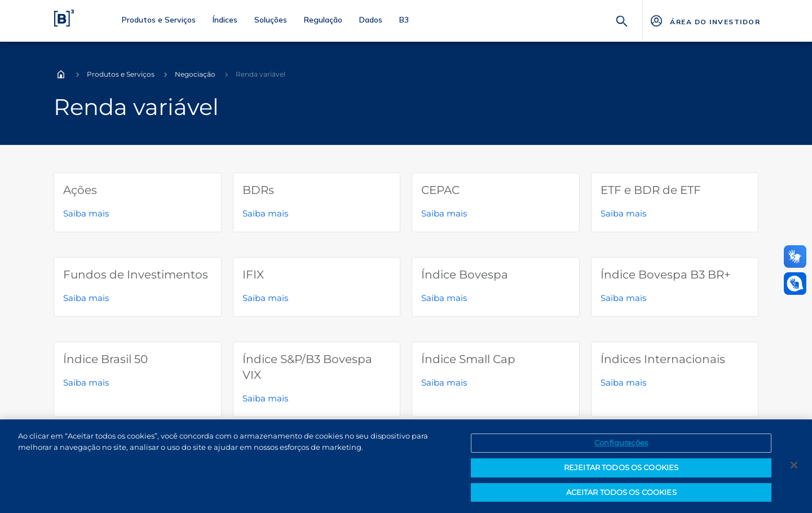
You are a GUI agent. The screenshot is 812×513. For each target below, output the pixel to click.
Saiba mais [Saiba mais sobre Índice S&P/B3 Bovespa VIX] (265, 398)
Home (61, 74)
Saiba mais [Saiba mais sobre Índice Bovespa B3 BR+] (623, 298)
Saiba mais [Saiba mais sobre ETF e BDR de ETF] (623, 213)
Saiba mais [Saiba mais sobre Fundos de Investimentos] (86, 298)
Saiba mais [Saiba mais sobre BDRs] (265, 213)
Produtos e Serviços (121, 74)
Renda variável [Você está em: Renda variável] (261, 74)
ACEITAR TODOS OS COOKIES (621, 496)
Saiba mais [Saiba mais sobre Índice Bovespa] (444, 298)
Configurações (621, 446)
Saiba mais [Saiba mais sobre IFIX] (265, 298)
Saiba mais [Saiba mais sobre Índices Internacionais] (623, 382)
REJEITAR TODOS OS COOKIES (621, 471)
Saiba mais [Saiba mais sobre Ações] (86, 213)
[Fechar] (794, 469)
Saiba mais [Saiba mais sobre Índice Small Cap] (444, 382)
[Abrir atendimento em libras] (795, 284)
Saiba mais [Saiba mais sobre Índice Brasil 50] (86, 382)
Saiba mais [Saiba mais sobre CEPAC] (444, 213)
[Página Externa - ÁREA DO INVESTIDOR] (705, 21)
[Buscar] (622, 20)
